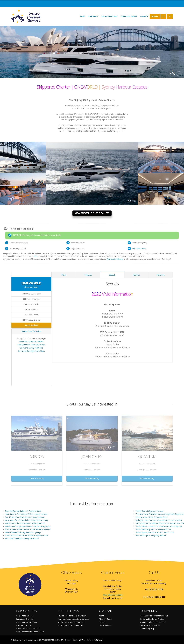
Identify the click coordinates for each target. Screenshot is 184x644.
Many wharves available (113, 595)
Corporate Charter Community (153, 622)
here (36, 256)
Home (83, 16)
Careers (102, 622)
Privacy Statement (95, 640)
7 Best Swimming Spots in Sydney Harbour (153, 529)
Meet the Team (105, 619)
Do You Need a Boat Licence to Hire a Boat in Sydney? (28, 529)
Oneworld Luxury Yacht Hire (31, 348)
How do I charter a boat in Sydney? (72, 616)
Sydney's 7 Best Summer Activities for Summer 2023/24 (159, 520)
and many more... (139, 248)
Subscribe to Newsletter (150, 625)
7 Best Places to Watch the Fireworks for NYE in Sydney (159, 526)
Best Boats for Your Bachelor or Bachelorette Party (26, 520)
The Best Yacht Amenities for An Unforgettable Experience (160, 514)
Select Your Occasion (31, 331)
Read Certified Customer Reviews (154, 616)
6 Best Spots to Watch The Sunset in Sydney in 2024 (27, 535)
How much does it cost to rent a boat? (74, 619)
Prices (64, 275)
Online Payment (106, 625)
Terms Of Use (79, 640)
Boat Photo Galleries (25, 616)
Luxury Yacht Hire (109, 16)
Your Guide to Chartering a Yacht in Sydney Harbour (26, 514)
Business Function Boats (27, 622)
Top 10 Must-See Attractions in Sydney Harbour (25, 517)
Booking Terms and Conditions (70, 625)
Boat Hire (93, 16)
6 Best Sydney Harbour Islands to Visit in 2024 (155, 532)
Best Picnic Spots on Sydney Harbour (151, 535)
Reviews (136, 275)
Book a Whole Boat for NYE (28, 629)
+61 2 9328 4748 (154, 589)
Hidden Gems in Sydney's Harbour (150, 511)
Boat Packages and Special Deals (30, 632)
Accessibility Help (147, 629)
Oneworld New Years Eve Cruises (31, 345)
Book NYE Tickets (24, 625)
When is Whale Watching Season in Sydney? (23, 532)
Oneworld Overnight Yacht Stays (31, 351)
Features (88, 275)
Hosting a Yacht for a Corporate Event (151, 517)
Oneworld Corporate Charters (31, 341)
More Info (161, 275)
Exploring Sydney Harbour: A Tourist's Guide (23, 511)
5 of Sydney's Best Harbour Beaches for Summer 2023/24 (160, 523)
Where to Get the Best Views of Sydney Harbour (25, 523)
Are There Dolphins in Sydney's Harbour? (22, 539)
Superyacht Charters (25, 619)
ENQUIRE (155, 16)
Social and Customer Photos (152, 619)
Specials (112, 275)
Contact (144, 16)
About (101, 616)
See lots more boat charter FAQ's (71, 622)
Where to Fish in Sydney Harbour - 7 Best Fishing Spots (28, 526)
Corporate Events (129, 16)
